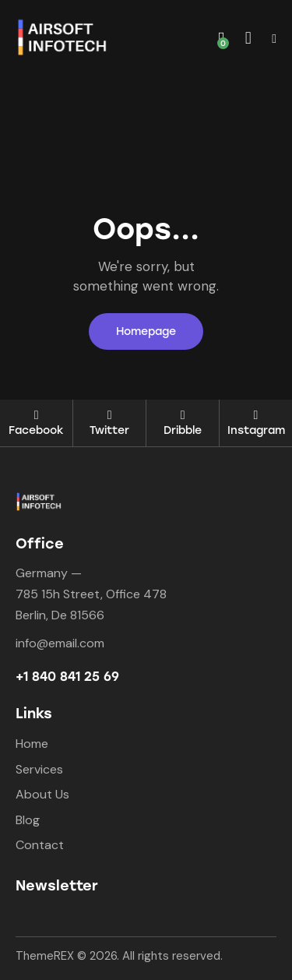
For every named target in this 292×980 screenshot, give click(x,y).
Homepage (146, 331)
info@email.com (60, 643)
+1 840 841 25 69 (67, 677)
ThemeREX (45, 956)
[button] (274, 38)
